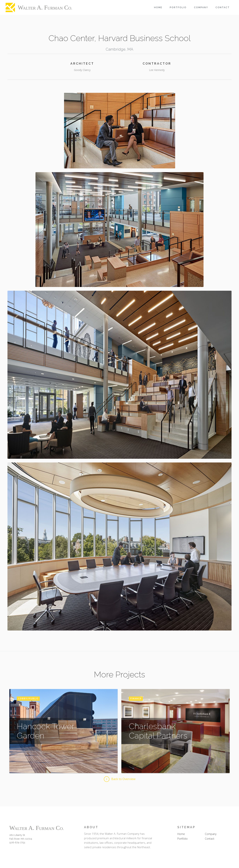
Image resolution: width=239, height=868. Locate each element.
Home (158, 7)
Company (201, 7)
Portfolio (178, 7)
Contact (223, 7)
